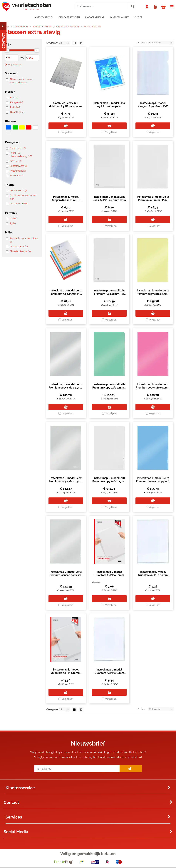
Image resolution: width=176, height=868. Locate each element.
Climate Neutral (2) (20, 251)
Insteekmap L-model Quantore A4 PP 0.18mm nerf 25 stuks (109, 673)
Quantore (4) (17, 112)
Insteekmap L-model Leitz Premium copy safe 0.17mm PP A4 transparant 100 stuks (109, 481)
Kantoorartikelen (44, 17)
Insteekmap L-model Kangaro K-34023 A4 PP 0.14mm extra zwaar (66, 200)
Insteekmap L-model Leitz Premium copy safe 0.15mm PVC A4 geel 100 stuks (153, 294)
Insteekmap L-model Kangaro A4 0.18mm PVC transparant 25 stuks (153, 106)
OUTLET (138, 17)
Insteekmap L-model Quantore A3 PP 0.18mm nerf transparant (109, 575)
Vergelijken (67, 132)
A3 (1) (13, 223)
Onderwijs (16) (18, 148)
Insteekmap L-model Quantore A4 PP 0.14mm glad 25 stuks (153, 575)
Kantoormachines (120, 17)
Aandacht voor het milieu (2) (24, 240)
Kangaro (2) (16, 102)
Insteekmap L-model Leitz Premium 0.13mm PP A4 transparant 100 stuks (153, 200)
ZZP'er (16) (16, 161)
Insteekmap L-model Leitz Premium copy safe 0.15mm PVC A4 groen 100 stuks (109, 388)
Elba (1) (14, 98)
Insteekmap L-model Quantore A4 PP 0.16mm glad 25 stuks (66, 673)
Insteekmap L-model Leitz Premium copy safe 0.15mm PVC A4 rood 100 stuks (153, 388)
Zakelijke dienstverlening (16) (21, 155)
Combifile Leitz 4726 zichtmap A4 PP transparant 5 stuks (66, 106)
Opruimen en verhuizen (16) (23, 197)
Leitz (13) (15, 107)
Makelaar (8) (16, 176)
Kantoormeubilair (95, 17)
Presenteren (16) (19, 204)
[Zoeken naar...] (133, 6)
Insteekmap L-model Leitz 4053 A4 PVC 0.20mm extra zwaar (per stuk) (109, 200)
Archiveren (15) (18, 191)
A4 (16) (13, 219)
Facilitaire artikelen (69, 17)
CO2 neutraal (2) (19, 247)
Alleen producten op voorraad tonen (21, 81)
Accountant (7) (18, 171)
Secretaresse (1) (19, 166)
